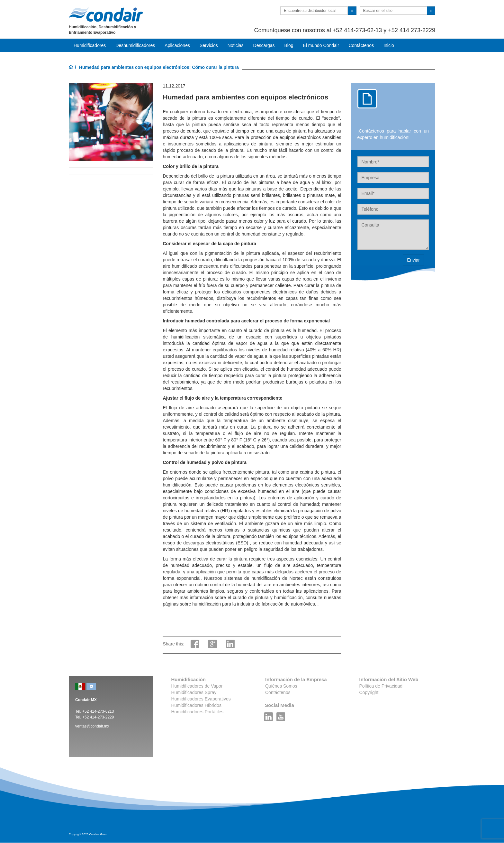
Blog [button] (289, 45)
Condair (106, 14)
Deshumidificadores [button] (135, 45)
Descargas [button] (264, 45)
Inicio (389, 45)
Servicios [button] (209, 45)
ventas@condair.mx (92, 726)
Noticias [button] (236, 45)
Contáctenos (361, 45)
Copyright (369, 692)
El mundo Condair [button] (321, 45)
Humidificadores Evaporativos (201, 699)
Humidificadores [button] (90, 45)
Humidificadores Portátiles (198, 712)
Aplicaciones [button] (177, 45)
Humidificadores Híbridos (196, 705)
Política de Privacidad (381, 686)
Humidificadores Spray (194, 692)
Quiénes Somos (281, 686)
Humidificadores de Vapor (197, 686)
